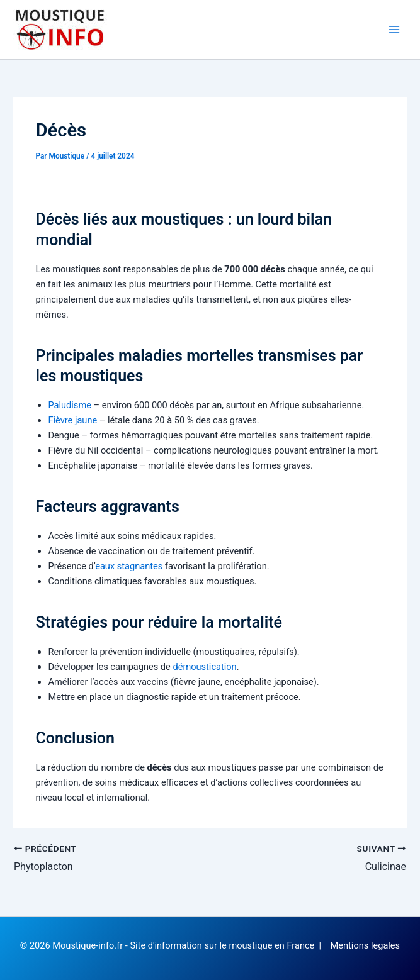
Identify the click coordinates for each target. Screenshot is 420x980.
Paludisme (69, 405)
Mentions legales (366, 945)
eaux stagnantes (129, 566)
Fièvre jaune (72, 420)
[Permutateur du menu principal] (394, 30)
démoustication (204, 667)
